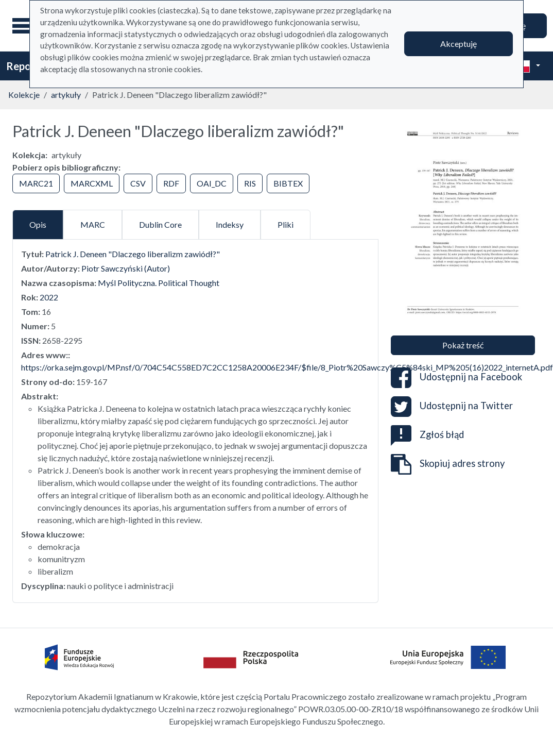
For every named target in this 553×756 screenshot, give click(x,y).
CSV (138, 183)
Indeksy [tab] (230, 224)
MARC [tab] (93, 224)
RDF (171, 183)
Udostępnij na (456, 378)
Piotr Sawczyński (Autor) (126, 268)
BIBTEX (288, 183)
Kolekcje (24, 95)
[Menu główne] (25, 26)
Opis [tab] (38, 224)
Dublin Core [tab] (160, 224)
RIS (250, 183)
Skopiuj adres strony (448, 464)
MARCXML (92, 183)
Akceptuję (459, 44)
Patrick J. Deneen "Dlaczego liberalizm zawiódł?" (133, 254)
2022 (49, 297)
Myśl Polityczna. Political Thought (159, 283)
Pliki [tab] (286, 224)
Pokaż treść (463, 345)
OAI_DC (212, 183)
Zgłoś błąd (427, 434)
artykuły (66, 95)
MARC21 (36, 183)
